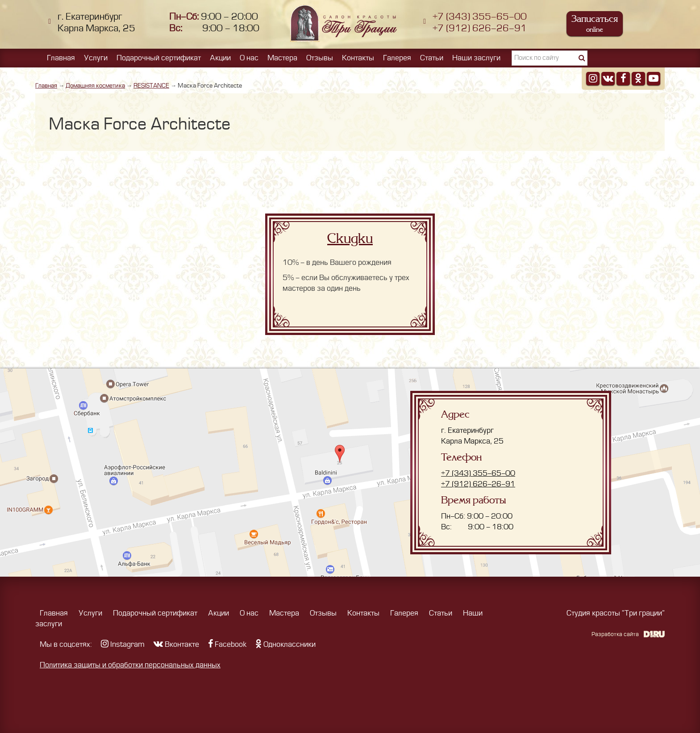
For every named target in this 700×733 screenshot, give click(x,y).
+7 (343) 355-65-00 (480, 17)
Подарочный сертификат (159, 58)
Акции (220, 58)
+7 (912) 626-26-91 (480, 28)
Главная (61, 58)
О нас (249, 58)
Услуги (96, 58)
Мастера (282, 58)
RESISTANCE (151, 86)
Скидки (350, 239)
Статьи (432, 58)
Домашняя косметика (95, 86)
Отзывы (320, 58)
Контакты (358, 58)
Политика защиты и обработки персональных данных (130, 665)
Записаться (595, 23)
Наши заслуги (476, 58)
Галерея (397, 58)
